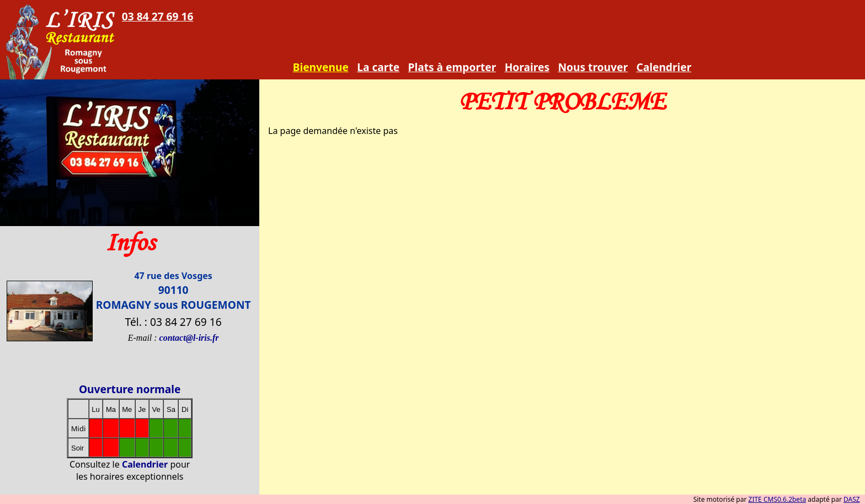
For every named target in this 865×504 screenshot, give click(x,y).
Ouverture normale (130, 389)
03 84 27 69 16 (158, 16)
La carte (378, 67)
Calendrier (664, 67)
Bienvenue (321, 67)
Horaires (527, 67)
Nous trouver (593, 67)
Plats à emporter (452, 67)
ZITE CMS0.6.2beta (778, 499)
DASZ (852, 499)
